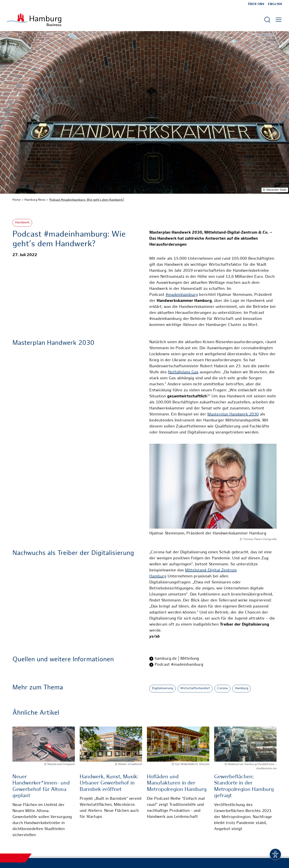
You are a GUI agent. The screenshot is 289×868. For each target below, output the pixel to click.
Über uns (256, 4)
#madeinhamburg (182, 295)
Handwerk (22, 223)
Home (17, 200)
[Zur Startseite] (34, 20)
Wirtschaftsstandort (195, 688)
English (275, 4)
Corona (222, 688)
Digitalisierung (162, 688)
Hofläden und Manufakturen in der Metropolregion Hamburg (177, 783)
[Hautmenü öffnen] (279, 20)
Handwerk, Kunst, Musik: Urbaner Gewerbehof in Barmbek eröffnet (109, 783)
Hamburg (242, 688)
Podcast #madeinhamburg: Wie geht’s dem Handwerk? (87, 200)
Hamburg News (35, 200)
